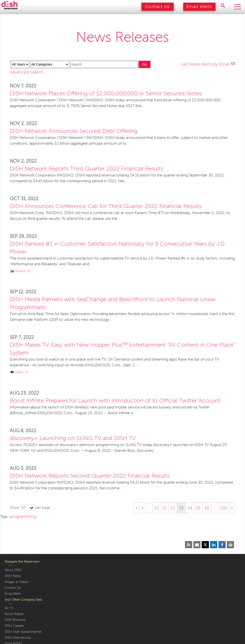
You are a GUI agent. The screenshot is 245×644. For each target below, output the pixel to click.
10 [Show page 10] (157, 508)
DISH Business (15, 620)
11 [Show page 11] (165, 508)
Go (145, 64)
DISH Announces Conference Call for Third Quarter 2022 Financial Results (106, 206)
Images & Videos (17, 582)
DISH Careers (14, 626)
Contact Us (158, 7)
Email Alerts (199, 7)
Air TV (9, 608)
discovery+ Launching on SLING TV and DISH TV (73, 438)
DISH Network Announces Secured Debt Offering (74, 131)
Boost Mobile (14, 614)
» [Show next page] (232, 508)
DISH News (13, 576)
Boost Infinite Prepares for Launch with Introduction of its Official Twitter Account (115, 401)
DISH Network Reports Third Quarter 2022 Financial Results (86, 169)
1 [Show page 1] (143, 508)
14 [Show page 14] (190, 508)
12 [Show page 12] (173, 508)
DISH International (18, 638)
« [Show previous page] (136, 508)
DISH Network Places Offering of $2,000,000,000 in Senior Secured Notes (106, 93)
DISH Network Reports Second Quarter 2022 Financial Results (90, 476)
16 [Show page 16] (207, 508)
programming (23, 516)
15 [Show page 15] (198, 508)
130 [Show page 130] (223, 508)
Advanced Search (27, 72)
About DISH (13, 570)
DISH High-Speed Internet (23, 632)
